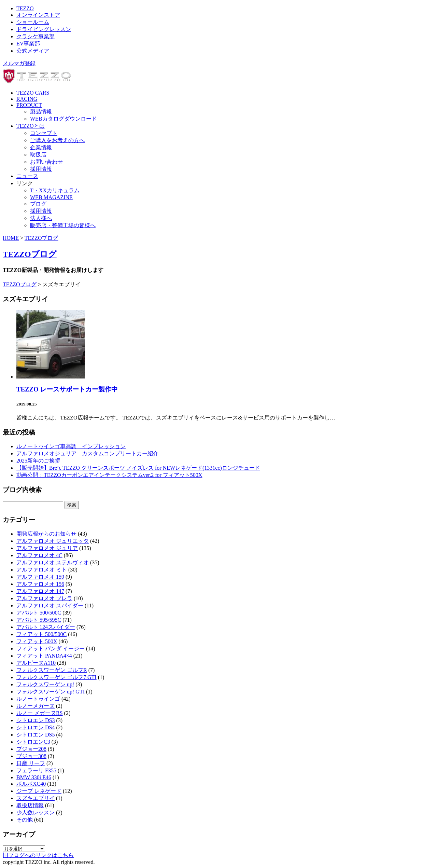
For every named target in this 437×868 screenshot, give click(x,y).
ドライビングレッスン (44, 29)
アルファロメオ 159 (40, 577)
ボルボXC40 (31, 784)
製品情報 (41, 112)
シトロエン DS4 (36, 727)
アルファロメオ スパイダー (50, 605)
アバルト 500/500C (39, 613)
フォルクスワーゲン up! (45, 684)
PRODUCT (29, 105)
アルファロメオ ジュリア (47, 548)
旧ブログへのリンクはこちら (38, 855)
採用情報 (41, 169)
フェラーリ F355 (36, 770)
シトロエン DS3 (36, 720)
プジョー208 (31, 749)
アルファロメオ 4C (39, 555)
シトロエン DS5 (36, 735)
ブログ (38, 204)
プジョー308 (31, 756)
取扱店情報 (30, 805)
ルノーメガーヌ (36, 706)
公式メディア (33, 51)
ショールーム (33, 22)
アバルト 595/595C (39, 620)
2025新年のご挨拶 (38, 461)
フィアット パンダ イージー (51, 649)
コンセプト (44, 133)
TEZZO (25, 8)
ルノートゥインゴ (38, 699)
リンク (25, 183)
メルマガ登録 (19, 63)
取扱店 (38, 155)
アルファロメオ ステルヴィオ (53, 562)
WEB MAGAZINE (51, 197)
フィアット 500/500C (41, 634)
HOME (11, 238)
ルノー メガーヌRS (40, 713)
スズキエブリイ (36, 798)
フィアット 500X (37, 641)
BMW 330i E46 (34, 777)
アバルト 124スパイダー (46, 627)
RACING (27, 99)
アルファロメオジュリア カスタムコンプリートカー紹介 (87, 453)
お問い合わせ (46, 162)
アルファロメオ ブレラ (44, 598)
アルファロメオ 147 (40, 591)
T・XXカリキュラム (55, 190)
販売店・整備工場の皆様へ (63, 225)
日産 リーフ (31, 763)
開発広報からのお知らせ (46, 534)
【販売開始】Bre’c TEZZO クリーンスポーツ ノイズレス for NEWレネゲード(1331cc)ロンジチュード (138, 468)
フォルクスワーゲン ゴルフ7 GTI (57, 677)
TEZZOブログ (41, 238)
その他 (25, 820)
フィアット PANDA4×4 (44, 656)
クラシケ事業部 (36, 36)
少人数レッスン (36, 812)
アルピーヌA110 (36, 663)
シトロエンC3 (33, 742)
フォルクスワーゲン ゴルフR (52, 670)
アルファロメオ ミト (42, 570)
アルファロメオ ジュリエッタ (53, 541)
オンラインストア (38, 15)
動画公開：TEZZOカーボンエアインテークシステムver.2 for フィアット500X (109, 475)
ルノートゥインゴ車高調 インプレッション (71, 446)
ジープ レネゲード (39, 791)
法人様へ (41, 218)
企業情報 (41, 147)
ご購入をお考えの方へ (57, 140)
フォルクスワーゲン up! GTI (51, 692)
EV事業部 (28, 44)
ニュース (27, 176)
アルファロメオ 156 (40, 584)
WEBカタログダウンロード (64, 119)
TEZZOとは (31, 126)
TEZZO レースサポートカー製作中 (67, 389)
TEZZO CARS (33, 93)
